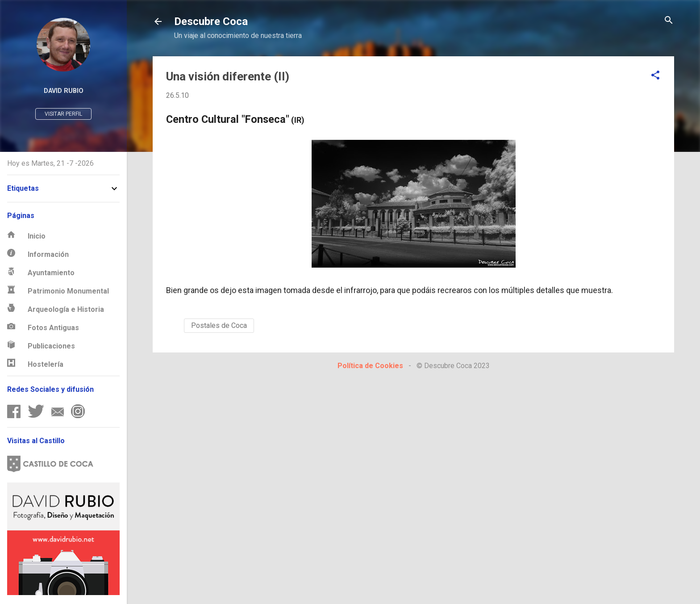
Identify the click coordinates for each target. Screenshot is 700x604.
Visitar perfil (63, 114)
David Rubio (64, 91)
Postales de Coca (219, 325)
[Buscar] (669, 21)
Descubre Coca (211, 21)
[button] (655, 76)
